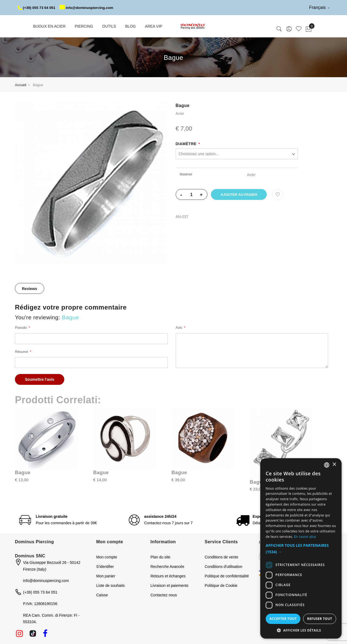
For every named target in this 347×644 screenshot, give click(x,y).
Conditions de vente (221, 572)
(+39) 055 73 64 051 (38, 8)
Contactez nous (164, 610)
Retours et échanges (168, 591)
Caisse (102, 610)
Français (319, 7)
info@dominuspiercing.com (50, 23)
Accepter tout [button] (283, 619)
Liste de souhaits (110, 601)
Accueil (21, 100)
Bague (23, 488)
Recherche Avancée (167, 582)
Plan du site (160, 572)
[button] (301, 549)
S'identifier (105, 582)
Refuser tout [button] (320, 619)
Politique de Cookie (221, 601)
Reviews (30, 304)
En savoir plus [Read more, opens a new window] (305, 537)
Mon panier (106, 591)
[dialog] (301, 548)
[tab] (30, 304)
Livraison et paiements (169, 601)
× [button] (334, 465)
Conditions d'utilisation (224, 582)
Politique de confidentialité (227, 591)
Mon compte (107, 572)
